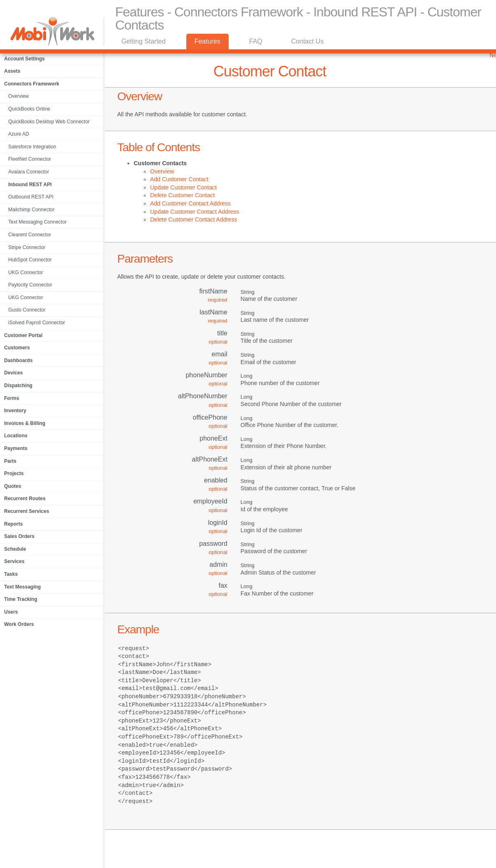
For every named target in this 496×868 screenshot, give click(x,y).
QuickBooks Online (29, 109)
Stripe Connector (27, 247)
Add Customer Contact (179, 179)
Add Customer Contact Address (190, 203)
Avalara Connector (29, 172)
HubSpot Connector (30, 260)
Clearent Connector (30, 235)
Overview (19, 96)
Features (207, 41)
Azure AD (19, 134)
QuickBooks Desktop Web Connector (49, 122)
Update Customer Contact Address (195, 212)
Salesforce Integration (32, 147)
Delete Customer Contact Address (194, 219)
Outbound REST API (31, 197)
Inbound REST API (30, 185)
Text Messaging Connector (37, 222)
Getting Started (144, 41)
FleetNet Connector (30, 159)
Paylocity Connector (30, 285)
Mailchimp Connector (31, 210)
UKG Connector (26, 272)
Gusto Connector (27, 310)
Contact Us (307, 41)
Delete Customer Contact (182, 195)
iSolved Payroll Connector (37, 323)
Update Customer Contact (183, 187)
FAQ (256, 41)
